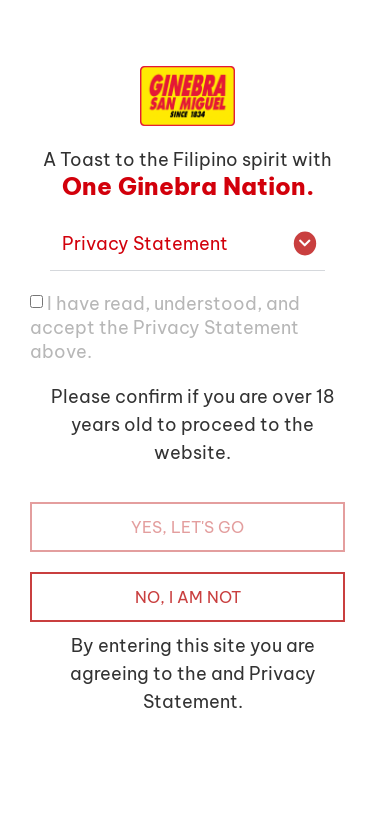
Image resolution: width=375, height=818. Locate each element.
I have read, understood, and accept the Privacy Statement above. (165, 327)
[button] (187, 244)
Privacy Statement (145, 243)
